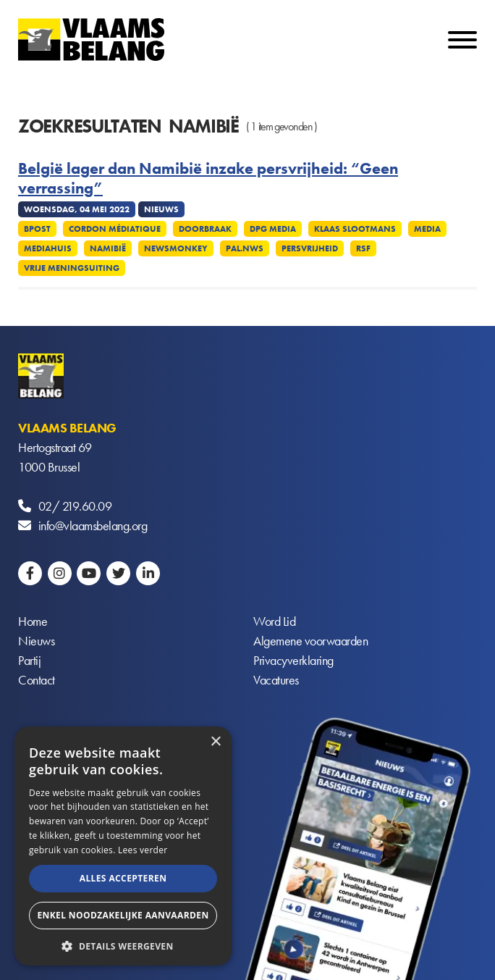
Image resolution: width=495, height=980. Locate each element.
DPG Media (273, 229)
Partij (29, 660)
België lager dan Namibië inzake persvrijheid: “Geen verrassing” (208, 179)
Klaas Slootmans (355, 229)
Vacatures (276, 680)
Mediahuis (48, 248)
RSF (363, 248)
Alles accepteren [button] (123, 878)
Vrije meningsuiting (72, 268)
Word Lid (274, 621)
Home (33, 621)
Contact (37, 680)
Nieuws (36, 641)
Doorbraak (205, 229)
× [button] (215, 742)
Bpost (37, 229)
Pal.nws (245, 248)
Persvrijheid (310, 248)
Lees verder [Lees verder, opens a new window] (143, 850)
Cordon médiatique (115, 229)
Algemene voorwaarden (310, 641)
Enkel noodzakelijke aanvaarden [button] (123, 915)
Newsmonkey (176, 248)
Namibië (108, 248)
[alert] (123, 846)
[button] (123, 945)
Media (427, 229)
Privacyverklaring (293, 660)
